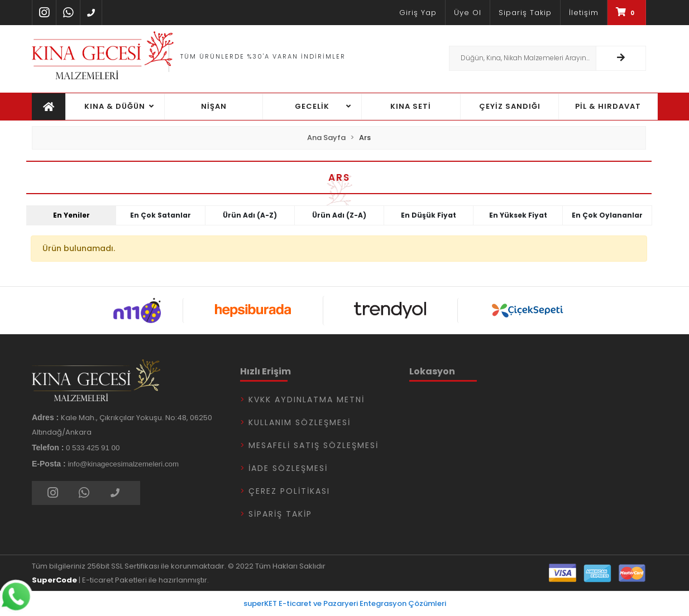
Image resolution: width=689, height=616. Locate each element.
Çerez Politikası (289, 491)
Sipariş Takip (280, 514)
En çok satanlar (161, 215)
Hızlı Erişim (265, 371)
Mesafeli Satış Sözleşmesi (314, 445)
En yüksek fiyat (518, 215)
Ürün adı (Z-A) (339, 215)
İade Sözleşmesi (288, 468)
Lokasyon (432, 371)
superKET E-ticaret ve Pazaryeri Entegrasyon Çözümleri (345, 603)
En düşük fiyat (429, 215)
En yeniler (71, 215)
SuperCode (54, 580)
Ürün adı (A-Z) (250, 215)
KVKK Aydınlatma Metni (307, 400)
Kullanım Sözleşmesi (300, 422)
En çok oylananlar (607, 215)
